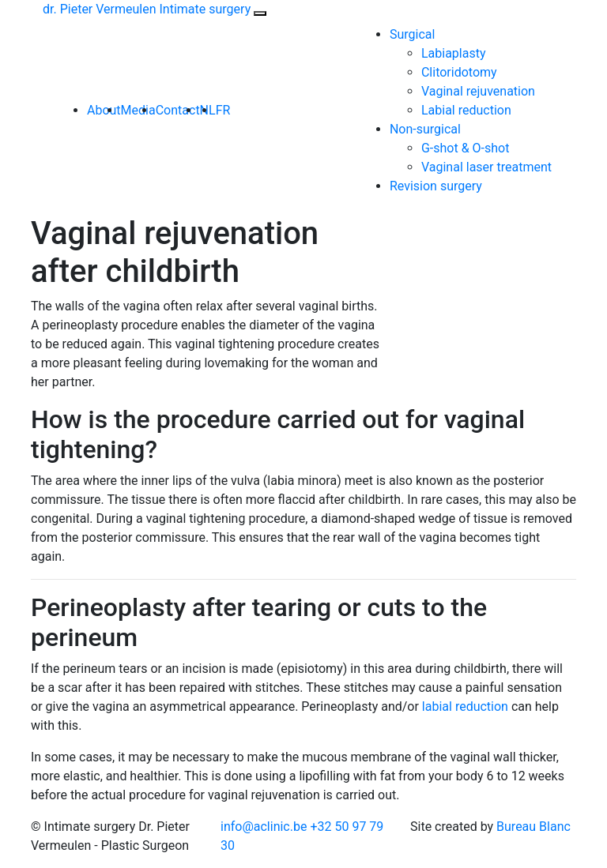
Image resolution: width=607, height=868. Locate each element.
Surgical (412, 34)
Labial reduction (466, 110)
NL (208, 110)
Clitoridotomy (459, 72)
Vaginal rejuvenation (478, 91)
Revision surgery (436, 186)
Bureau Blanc (533, 827)
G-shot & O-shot (466, 148)
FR (223, 110)
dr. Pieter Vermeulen (147, 9)
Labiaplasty (454, 53)
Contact (178, 110)
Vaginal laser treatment (486, 167)
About (104, 110)
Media (138, 110)
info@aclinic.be (264, 827)
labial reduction (465, 706)
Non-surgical (425, 129)
